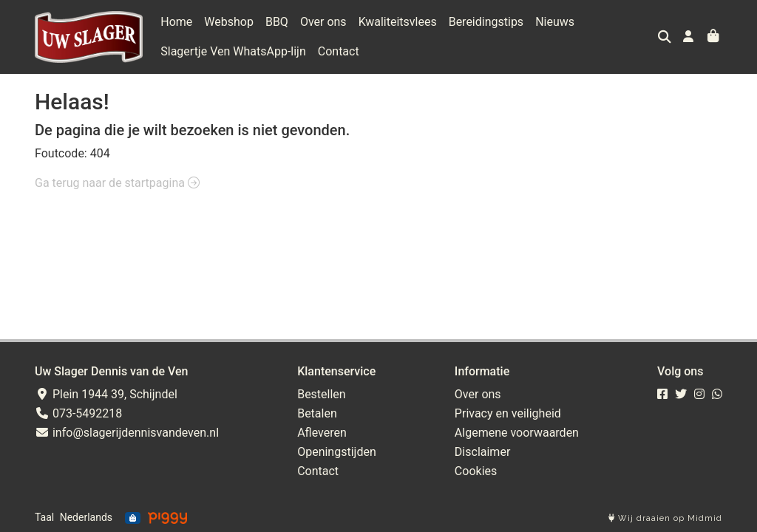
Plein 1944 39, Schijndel (106, 394)
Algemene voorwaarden (517, 433)
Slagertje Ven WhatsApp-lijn (233, 51)
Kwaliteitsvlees (398, 22)
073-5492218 (78, 413)
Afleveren (322, 433)
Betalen (317, 413)
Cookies (476, 471)
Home (176, 22)
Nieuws (555, 22)
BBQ (277, 22)
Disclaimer (482, 452)
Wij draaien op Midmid (665, 518)
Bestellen (322, 394)
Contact (339, 51)
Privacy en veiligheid (508, 413)
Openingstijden (337, 452)
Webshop (229, 22)
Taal (44, 517)
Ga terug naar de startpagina (117, 183)
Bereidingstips (486, 22)
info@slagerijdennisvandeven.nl (127, 433)
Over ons (323, 22)
